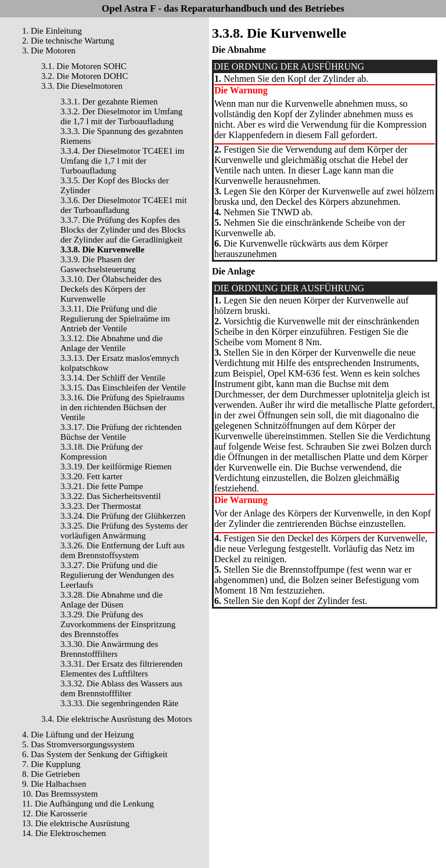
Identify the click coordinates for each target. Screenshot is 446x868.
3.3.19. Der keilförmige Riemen (116, 466)
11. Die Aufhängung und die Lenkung (88, 804)
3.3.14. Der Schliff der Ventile (113, 378)
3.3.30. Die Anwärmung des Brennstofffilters (109, 649)
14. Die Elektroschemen (64, 833)
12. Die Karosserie (55, 813)
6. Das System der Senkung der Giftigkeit (95, 754)
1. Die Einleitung (52, 31)
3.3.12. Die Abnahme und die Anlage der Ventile (111, 343)
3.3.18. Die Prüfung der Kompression (102, 452)
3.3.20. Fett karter (91, 476)
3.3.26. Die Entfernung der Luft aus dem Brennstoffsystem (123, 550)
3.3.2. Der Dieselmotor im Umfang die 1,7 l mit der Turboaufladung (121, 116)
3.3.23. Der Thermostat (101, 506)
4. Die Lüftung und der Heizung (78, 735)
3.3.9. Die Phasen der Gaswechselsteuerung (98, 264)
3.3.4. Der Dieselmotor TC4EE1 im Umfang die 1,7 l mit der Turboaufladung (122, 161)
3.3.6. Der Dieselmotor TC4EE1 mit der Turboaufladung (124, 205)
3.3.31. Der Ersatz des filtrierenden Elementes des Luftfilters (121, 669)
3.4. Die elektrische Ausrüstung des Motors (117, 719)
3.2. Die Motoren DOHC (85, 76)
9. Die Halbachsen (54, 784)
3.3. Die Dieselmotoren (82, 86)
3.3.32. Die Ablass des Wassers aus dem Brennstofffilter (121, 688)
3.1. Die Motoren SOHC (84, 66)
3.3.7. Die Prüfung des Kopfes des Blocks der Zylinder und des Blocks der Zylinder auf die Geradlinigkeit (123, 230)
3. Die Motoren (49, 50)
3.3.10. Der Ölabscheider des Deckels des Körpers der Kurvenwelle (111, 289)
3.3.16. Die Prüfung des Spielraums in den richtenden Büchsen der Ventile (123, 407)
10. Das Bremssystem (60, 794)
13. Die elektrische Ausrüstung (76, 823)
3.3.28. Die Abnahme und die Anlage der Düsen (111, 600)
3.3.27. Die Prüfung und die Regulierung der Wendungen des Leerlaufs (117, 575)
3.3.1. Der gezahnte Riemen (109, 102)
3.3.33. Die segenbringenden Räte (119, 703)
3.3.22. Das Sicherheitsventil (111, 496)
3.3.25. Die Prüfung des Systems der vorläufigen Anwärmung (124, 531)
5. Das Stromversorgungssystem (78, 744)
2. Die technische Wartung (68, 41)
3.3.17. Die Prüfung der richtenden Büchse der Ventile (121, 432)
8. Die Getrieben (51, 774)
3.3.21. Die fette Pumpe (102, 486)
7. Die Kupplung (51, 764)
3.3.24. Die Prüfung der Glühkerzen (123, 516)
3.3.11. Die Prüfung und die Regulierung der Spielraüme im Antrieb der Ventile (115, 319)
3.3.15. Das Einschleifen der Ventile (123, 388)
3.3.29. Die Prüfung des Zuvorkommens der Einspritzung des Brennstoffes (118, 624)
